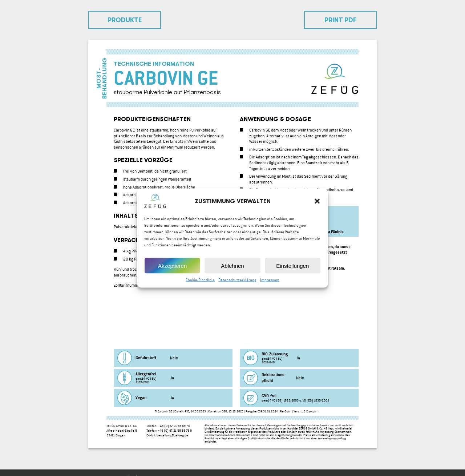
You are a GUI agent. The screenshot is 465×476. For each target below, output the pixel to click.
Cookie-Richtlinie (200, 285)
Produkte (125, 20)
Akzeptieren (172, 270)
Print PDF (340, 20)
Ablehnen (232, 270)
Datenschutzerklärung (237, 285)
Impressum (270, 285)
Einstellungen (292, 270)
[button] (317, 206)
